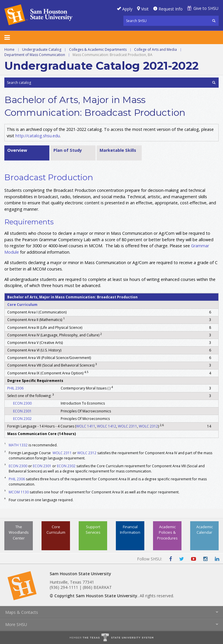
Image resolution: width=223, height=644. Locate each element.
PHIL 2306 (15, 388)
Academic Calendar (205, 530)
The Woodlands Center (19, 532)
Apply (127, 9)
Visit (145, 9)
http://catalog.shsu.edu (38, 136)
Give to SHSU (206, 8)
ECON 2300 (22, 403)
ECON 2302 (22, 419)
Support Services (93, 530)
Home (9, 49)
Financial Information (130, 530)
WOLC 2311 (127, 426)
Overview (17, 150)
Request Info (171, 9)
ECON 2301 (22, 411)
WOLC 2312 (148, 426)
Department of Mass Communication (35, 55)
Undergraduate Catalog (42, 49)
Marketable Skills (118, 150)
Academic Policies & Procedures (167, 532)
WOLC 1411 (86, 426)
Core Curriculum (22, 305)
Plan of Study (68, 150)
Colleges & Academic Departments (98, 49)
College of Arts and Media (155, 49)
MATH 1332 (18, 445)
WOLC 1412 (107, 426)
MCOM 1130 (19, 492)
